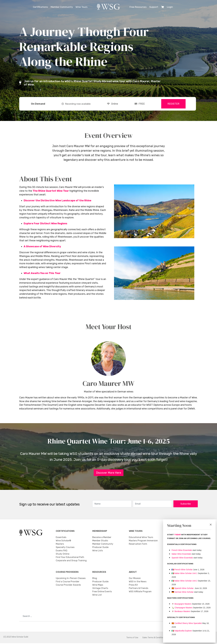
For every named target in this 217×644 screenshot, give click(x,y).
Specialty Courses (65, 548)
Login (170, 7)
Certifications (40, 7)
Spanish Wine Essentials (182, 558)
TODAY (178, 535)
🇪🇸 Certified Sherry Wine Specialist (187, 623)
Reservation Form (138, 545)
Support (154, 7)
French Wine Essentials (182, 550)
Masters (60, 545)
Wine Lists (98, 551)
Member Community (62, 7)
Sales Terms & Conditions (154, 638)
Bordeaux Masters (181, 611)
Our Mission (135, 579)
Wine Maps (98, 586)
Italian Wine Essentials (181, 554)
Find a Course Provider (68, 582)
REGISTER (173, 104)
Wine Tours (82, 7)
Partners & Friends (139, 589)
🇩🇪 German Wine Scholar (183, 592)
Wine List (97, 596)
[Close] (211, 525)
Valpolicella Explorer (182, 631)
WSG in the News (138, 582)
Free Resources (138, 7)
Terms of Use (132, 638)
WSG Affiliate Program (140, 592)
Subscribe (186, 504)
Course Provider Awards (68, 586)
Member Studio (100, 541)
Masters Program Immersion (143, 541)
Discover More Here (109, 473)
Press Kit (133, 586)
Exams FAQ (62, 551)
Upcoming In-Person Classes (71, 579)
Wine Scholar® (63, 541)
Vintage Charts (100, 589)
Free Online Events (102, 592)
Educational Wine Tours (141, 538)
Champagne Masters (184, 608)
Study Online (63, 555)
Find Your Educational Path (70, 558)
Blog (95, 579)
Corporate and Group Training (71, 561)
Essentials (61, 538)
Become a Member (102, 538)
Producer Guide (100, 548)
